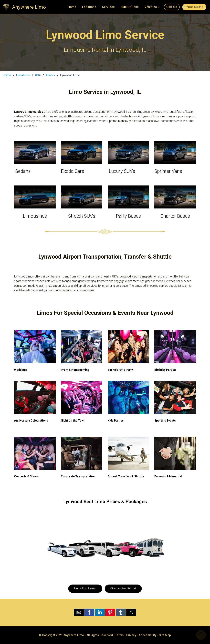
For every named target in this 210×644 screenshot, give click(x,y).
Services (108, 7)
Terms (120, 635)
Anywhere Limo (29, 7)
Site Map (165, 635)
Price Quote (194, 7)
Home (72, 7)
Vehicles (151, 7)
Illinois (50, 75)
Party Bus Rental (85, 589)
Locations (89, 7)
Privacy (131, 635)
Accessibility (148, 635)
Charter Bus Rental (123, 589)
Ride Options (130, 7)
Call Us (172, 7)
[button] (79, 612)
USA (38, 75)
